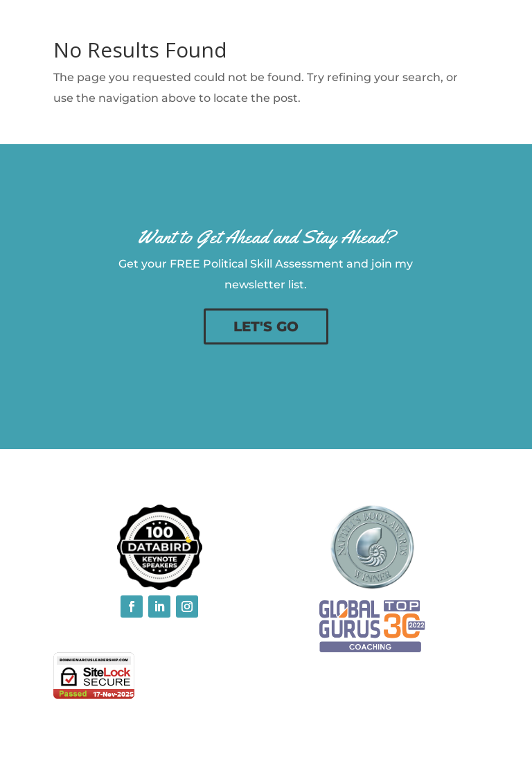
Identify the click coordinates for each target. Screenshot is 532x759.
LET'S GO (266, 326)
